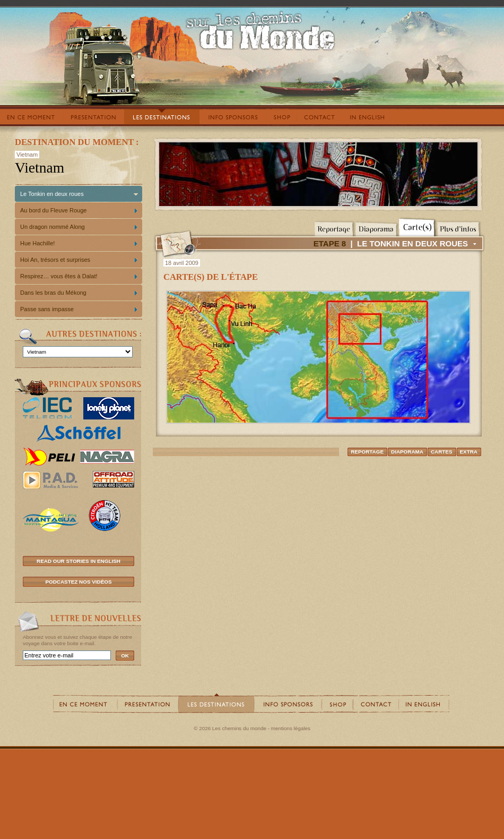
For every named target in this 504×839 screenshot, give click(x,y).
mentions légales (291, 728)
